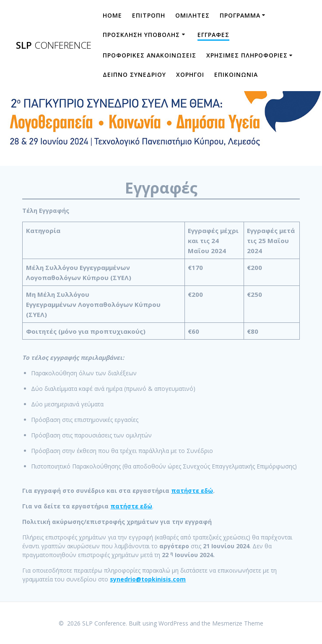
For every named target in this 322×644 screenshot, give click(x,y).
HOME (112, 15)
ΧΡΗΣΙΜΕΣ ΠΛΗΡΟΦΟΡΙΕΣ (247, 55)
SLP (54, 45)
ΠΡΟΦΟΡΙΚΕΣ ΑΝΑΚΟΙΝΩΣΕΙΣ (149, 55)
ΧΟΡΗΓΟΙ (190, 75)
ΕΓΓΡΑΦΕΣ (213, 35)
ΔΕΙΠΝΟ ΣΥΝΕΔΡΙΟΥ (134, 75)
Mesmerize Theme (238, 623)
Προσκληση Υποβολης (141, 35)
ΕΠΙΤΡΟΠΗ (149, 15)
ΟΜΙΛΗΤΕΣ (192, 15)
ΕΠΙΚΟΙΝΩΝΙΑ (236, 75)
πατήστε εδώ (192, 491)
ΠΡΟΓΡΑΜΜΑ (240, 15)
